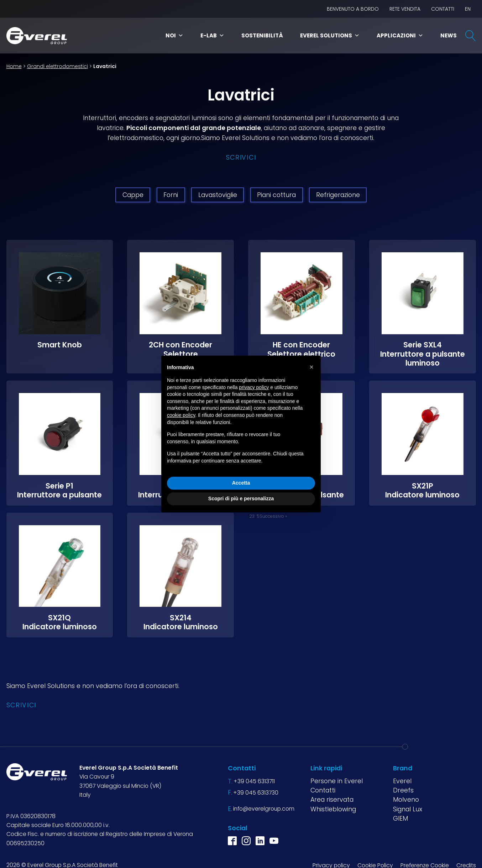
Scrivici (241, 157)
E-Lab (212, 35)
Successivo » (273, 516)
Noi (174, 35)
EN (468, 9)
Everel (402, 781)
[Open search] (471, 36)
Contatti (443, 9)
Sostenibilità (262, 35)
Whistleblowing (333, 809)
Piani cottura (276, 195)
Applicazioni (400, 35)
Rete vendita (405, 9)
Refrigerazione (338, 195)
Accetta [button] (241, 483)
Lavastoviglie (218, 195)
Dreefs (403, 790)
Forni (171, 195)
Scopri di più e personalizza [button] (241, 498)
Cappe (133, 195)
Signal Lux (408, 809)
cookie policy (181, 415)
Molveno (406, 800)
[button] (311, 367)
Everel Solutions (330, 35)
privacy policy (254, 387)
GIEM (400, 818)
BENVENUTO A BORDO (353, 9)
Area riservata (332, 800)
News (449, 35)
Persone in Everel (337, 781)
